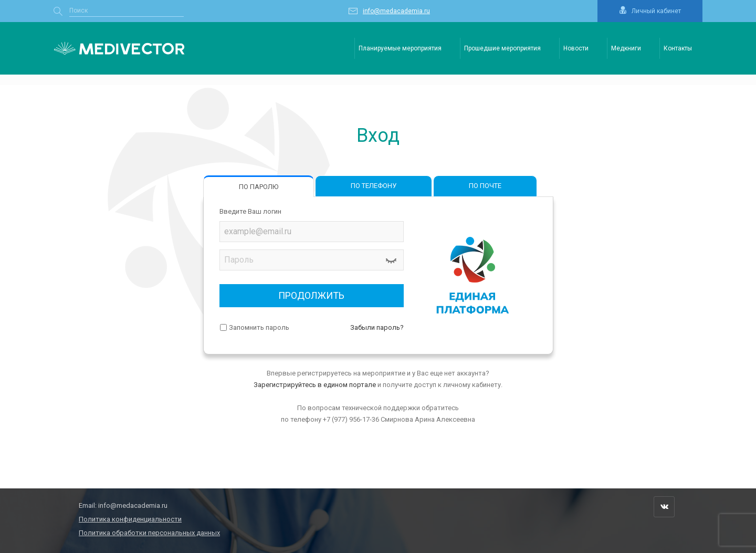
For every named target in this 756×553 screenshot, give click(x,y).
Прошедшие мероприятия (502, 48)
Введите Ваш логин (250, 211)
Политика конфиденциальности (130, 519)
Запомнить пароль (259, 327)
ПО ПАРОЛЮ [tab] (259, 187)
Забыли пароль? (377, 327)
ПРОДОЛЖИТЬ (311, 295)
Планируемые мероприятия (400, 48)
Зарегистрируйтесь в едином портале (315, 385)
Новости (576, 48)
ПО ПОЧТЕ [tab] (485, 186)
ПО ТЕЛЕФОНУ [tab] (374, 186)
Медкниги (626, 48)
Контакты (678, 48)
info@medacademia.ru (133, 505)
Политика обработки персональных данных (149, 533)
